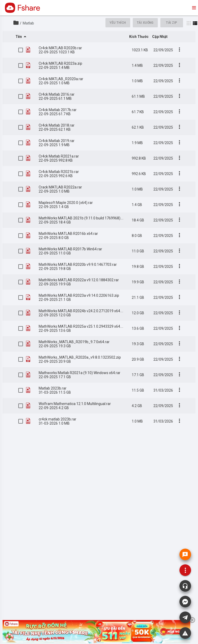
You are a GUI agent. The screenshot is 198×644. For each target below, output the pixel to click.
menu (194, 8)
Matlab (28, 23)
